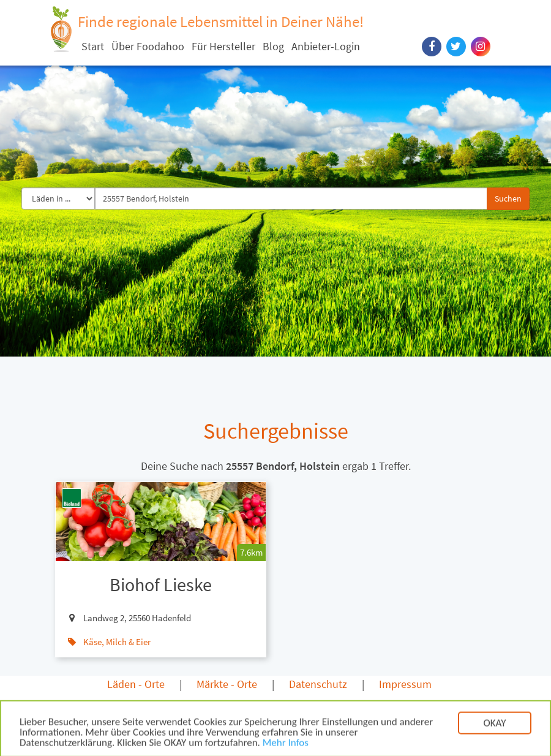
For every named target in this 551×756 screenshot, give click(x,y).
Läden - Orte (136, 684)
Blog (273, 46)
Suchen (508, 198)
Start (93, 46)
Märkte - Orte (227, 684)
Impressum (405, 684)
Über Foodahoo (148, 46)
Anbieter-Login (326, 46)
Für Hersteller (223, 46)
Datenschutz (318, 684)
